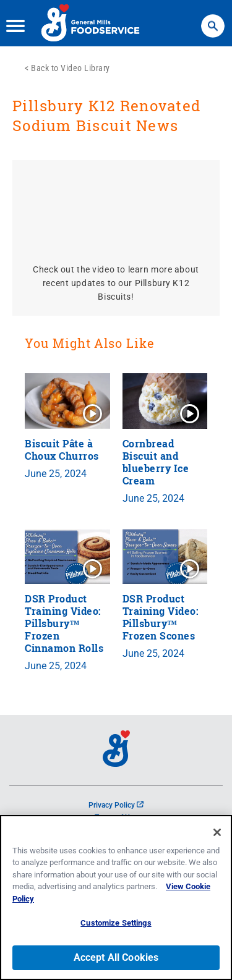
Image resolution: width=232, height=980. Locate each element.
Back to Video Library (71, 68)
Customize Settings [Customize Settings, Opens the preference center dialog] (116, 923)
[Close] (217, 832)
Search (213, 20)
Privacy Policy (116, 805)
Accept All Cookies (116, 957)
